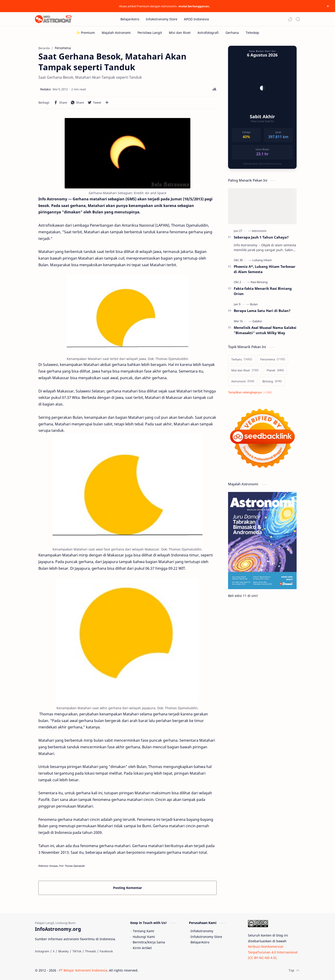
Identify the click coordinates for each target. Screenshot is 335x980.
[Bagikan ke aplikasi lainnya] (107, 102)
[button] (290, 19)
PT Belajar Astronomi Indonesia (83, 970)
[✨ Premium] (85, 33)
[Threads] (90, 951)
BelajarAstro (200, 942)
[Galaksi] (257, 321)
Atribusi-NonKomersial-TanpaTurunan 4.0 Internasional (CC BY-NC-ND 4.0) (273, 952)
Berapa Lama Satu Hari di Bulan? (262, 311)
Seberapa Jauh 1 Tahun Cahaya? (261, 237)
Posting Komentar (128, 888)
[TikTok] (77, 951)
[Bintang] (272, 381)
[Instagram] (42, 951)
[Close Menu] (328, 6)
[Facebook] (106, 951)
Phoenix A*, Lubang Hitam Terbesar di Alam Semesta (265, 269)
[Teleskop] (252, 33)
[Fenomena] (273, 359)
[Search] (298, 19)
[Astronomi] (259, 231)
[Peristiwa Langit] (150, 33)
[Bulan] (254, 304)
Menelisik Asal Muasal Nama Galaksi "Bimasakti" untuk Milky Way (265, 330)
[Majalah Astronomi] (116, 33)
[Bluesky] (64, 951)
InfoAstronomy (202, 931)
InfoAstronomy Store (206, 937)
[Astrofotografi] (208, 33)
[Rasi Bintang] (259, 282)
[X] (54, 951)
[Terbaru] (242, 359)
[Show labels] (251, 392)
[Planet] (275, 370)
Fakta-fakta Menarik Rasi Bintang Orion (263, 291)
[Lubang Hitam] (262, 260)
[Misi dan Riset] (180, 33)
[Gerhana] (232, 33)
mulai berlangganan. (194, 6)
